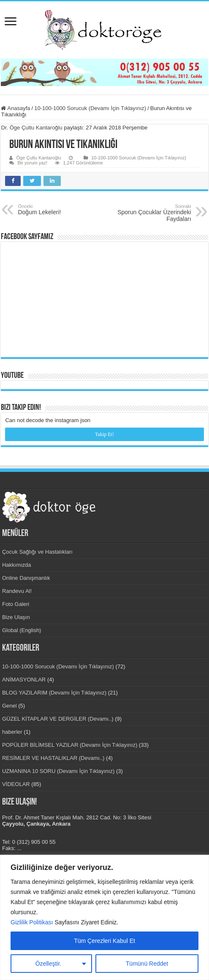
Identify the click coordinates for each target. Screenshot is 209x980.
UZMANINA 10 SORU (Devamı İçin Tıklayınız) (58, 771)
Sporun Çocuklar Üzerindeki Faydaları (148, 213)
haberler (12, 732)
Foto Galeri (16, 604)
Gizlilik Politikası (32, 922)
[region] (104, 917)
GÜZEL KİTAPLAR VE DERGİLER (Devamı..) (58, 719)
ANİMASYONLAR (24, 680)
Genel (9, 706)
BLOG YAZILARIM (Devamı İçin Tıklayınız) (54, 693)
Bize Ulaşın (16, 617)
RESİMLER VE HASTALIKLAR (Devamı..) (53, 758)
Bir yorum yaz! (32, 163)
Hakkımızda (17, 565)
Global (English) (22, 630)
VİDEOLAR (16, 784)
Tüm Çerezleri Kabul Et (104, 941)
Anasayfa (15, 108)
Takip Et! (104, 434)
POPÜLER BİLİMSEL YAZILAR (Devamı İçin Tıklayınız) (70, 745)
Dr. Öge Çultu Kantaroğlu (31, 128)
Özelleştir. (48, 964)
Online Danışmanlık (26, 578)
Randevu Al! (17, 591)
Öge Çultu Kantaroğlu (38, 158)
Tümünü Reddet (147, 964)
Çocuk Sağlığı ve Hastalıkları (37, 552)
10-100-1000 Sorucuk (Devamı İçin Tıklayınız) (90, 108)
